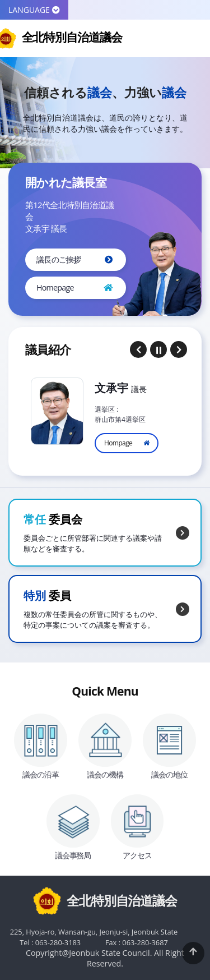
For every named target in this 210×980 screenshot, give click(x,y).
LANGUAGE (34, 10)
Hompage (118, 443)
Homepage (55, 287)
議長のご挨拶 (59, 259)
